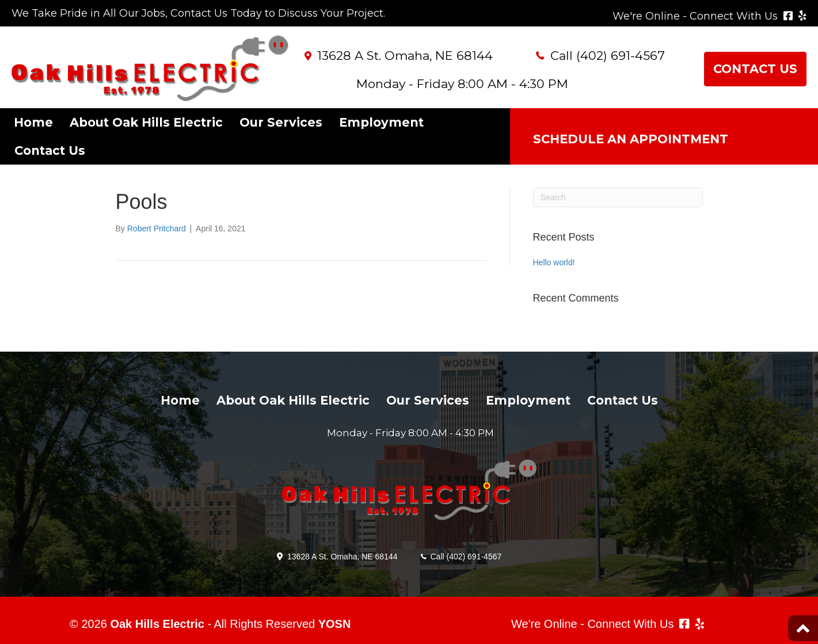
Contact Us (50, 150)
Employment (381, 122)
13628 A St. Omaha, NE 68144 (405, 56)
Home (33, 122)
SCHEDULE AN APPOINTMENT (631, 139)
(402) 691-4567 (621, 56)
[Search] (618, 197)
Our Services (281, 122)
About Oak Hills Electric (146, 122)
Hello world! (554, 262)
